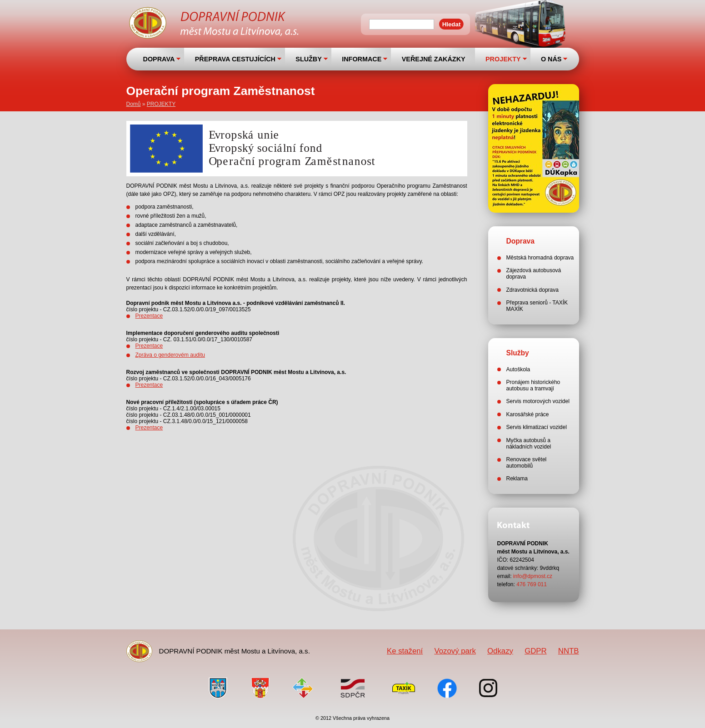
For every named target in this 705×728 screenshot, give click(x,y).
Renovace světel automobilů (527, 463)
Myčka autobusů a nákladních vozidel (529, 444)
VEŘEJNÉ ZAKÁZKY (434, 59)
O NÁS (551, 59)
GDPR (535, 651)
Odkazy (500, 651)
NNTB (569, 651)
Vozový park (455, 651)
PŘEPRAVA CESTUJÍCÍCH (235, 59)
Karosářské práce (528, 414)
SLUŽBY (309, 59)
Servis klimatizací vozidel (537, 427)
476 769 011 (532, 584)
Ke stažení (405, 651)
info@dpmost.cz (533, 576)
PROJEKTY (503, 59)
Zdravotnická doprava (532, 290)
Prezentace (149, 316)
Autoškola (518, 369)
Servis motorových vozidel (538, 401)
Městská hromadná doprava (540, 258)
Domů (134, 104)
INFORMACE (362, 59)
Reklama (517, 479)
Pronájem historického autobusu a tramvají (533, 385)
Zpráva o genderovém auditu (170, 355)
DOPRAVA (159, 59)
